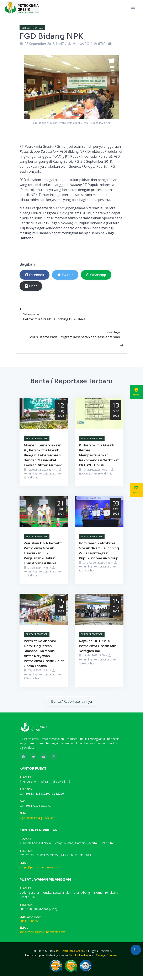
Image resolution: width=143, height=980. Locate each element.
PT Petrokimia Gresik (70, 951)
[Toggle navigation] (133, 7)
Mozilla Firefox (78, 955)
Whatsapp (96, 275)
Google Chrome (107, 955)
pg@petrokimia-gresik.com (38, 818)
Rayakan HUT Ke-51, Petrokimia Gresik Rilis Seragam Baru (98, 646)
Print (31, 286)
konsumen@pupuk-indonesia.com (42, 932)
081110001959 (30, 921)
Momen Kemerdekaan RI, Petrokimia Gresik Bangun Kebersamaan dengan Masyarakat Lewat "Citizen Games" (43, 455)
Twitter (65, 275)
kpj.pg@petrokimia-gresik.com (40, 867)
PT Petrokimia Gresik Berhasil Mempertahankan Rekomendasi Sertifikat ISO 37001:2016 (99, 455)
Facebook (35, 275)
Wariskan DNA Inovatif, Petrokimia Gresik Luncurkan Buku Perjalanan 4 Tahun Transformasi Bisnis (43, 553)
